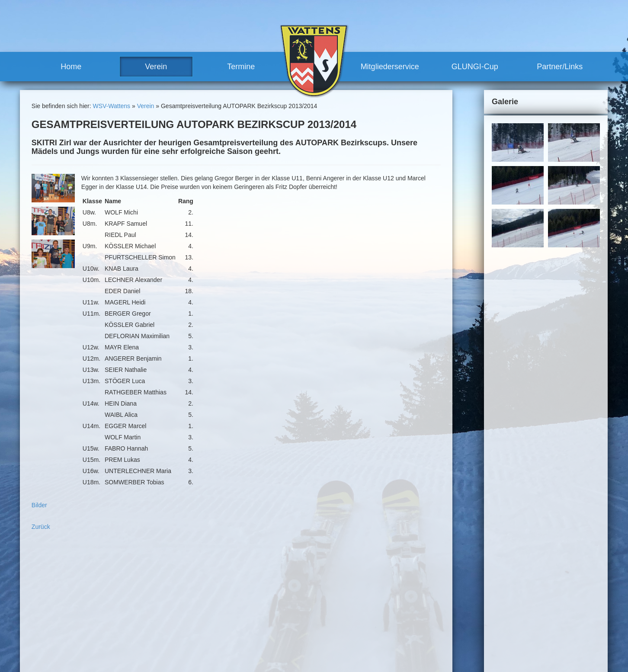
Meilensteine (242, 639)
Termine (241, 67)
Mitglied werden (336, 623)
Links (322, 655)
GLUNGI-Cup (475, 67)
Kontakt (422, 564)
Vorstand (245, 608)
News (232, 592)
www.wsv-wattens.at (64, 659)
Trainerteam (249, 615)
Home (71, 67)
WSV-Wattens (111, 106)
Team (232, 600)
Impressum (453, 564)
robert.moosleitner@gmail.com (82, 651)
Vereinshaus (250, 623)
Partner (325, 647)
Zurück (41, 527)
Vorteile (325, 615)
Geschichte (240, 631)
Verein (156, 67)
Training (326, 600)
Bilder (39, 505)
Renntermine (242, 655)
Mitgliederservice (390, 67)
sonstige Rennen (346, 576)
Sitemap (483, 564)
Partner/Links (560, 67)
